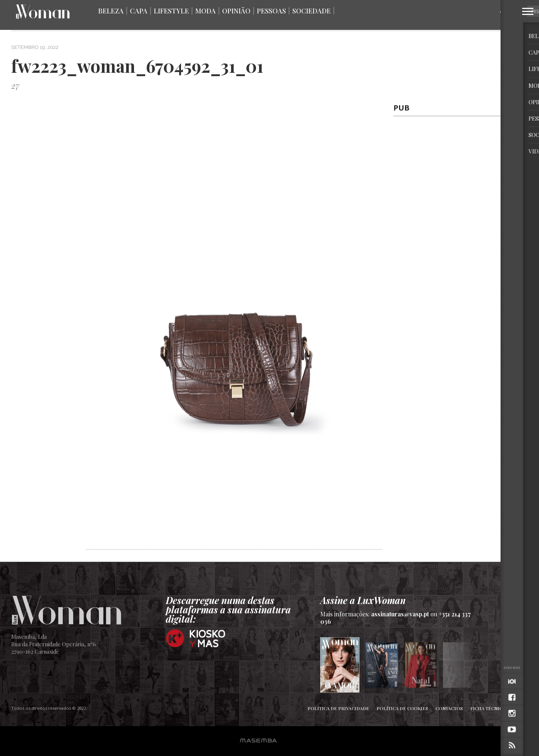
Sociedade (311, 11)
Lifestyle (171, 11)
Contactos (449, 708)
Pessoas (271, 11)
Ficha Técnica (488, 708)
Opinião (236, 11)
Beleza (111, 11)
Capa (139, 11)
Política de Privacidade (338, 708)
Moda (205, 11)
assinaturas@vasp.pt (400, 614)
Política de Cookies (402, 708)
